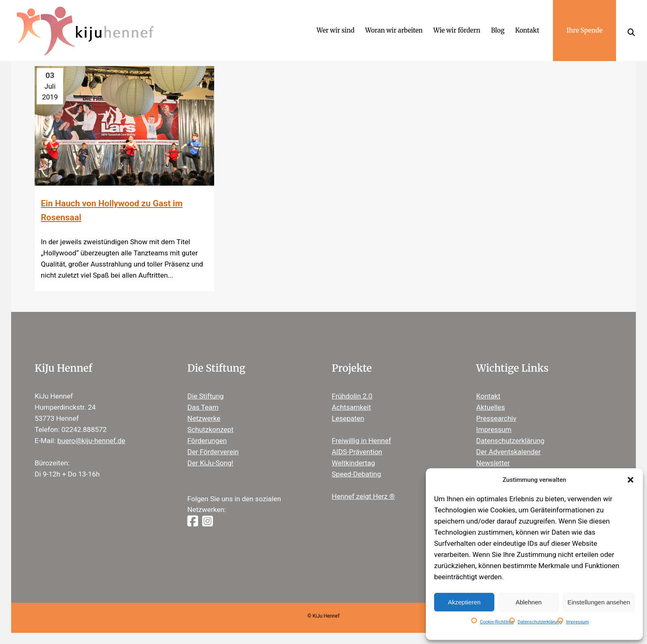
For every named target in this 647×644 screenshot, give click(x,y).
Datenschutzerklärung (540, 622)
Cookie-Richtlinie (497, 622)
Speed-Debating (357, 474)
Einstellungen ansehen (599, 602)
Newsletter (493, 463)
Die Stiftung (205, 396)
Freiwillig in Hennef (361, 441)
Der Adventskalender (508, 452)
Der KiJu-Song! (210, 463)
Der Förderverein (213, 452)
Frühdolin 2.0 (352, 396)
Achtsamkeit (351, 407)
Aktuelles (491, 407)
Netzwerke (204, 418)
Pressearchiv (496, 418)
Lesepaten (348, 418)
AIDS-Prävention (357, 452)
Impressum (577, 622)
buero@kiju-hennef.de (91, 441)
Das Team (203, 407)
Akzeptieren (464, 602)
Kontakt (488, 396)
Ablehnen (528, 602)
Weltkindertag (353, 463)
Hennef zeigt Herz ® (363, 496)
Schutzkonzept (210, 429)
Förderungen (207, 441)
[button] (630, 480)
